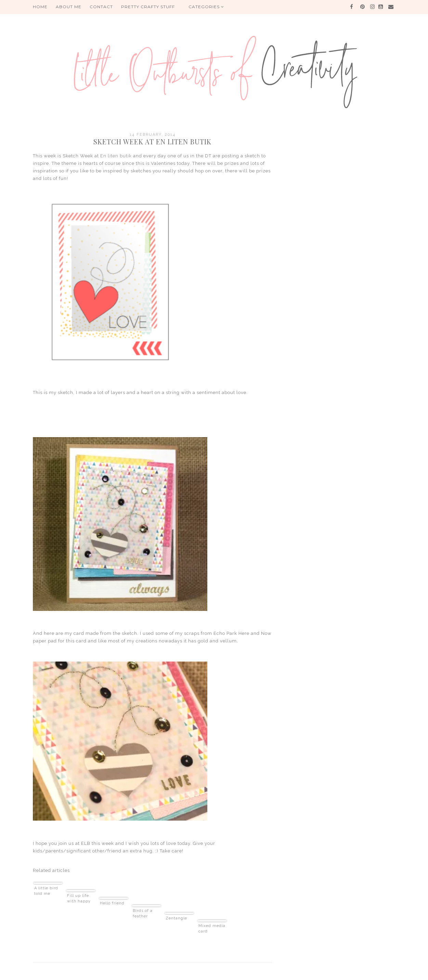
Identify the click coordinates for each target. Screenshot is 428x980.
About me (69, 7)
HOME (40, 7)
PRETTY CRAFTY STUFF (148, 7)
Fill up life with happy (79, 898)
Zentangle (176, 918)
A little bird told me (46, 891)
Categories (206, 7)
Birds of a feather (143, 913)
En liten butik (116, 156)
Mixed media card (212, 929)
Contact (101, 7)
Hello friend (112, 903)
